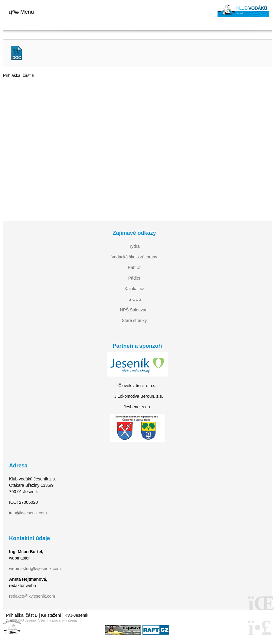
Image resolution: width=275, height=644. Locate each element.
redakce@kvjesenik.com (32, 596)
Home (243, 11)
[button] (21, 12)
